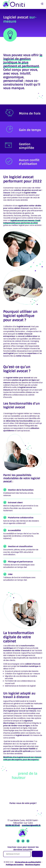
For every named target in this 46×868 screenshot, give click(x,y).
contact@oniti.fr (31, 825)
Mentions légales (33, 865)
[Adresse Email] (17, 854)
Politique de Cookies (15, 865)
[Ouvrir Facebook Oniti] (28, 841)
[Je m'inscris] (37, 854)
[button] (42, 4)
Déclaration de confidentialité (28, 862)
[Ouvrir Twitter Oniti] (23, 841)
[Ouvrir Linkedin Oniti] (18, 841)
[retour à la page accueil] (14, 4)
